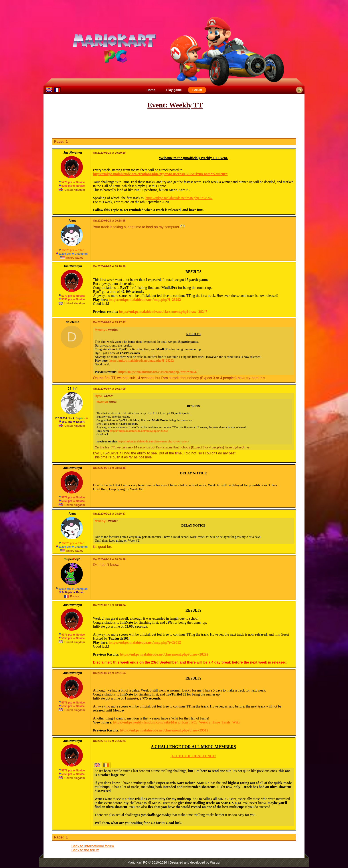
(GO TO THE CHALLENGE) (193, 756)
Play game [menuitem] (174, 90)
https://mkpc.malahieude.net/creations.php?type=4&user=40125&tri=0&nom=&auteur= (160, 174)
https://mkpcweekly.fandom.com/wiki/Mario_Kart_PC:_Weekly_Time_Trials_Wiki (176, 722)
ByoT (99, 396)
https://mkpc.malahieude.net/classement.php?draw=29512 (164, 730)
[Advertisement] (174, 124)
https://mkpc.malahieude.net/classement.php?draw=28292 (164, 654)
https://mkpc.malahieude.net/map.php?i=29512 (145, 642)
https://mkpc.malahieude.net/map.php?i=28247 (179, 198)
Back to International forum (93, 846)
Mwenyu (101, 330)
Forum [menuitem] (197, 90)
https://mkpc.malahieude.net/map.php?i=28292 (145, 300)
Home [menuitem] (151, 90)
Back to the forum (85, 850)
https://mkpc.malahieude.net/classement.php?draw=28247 (163, 312)
